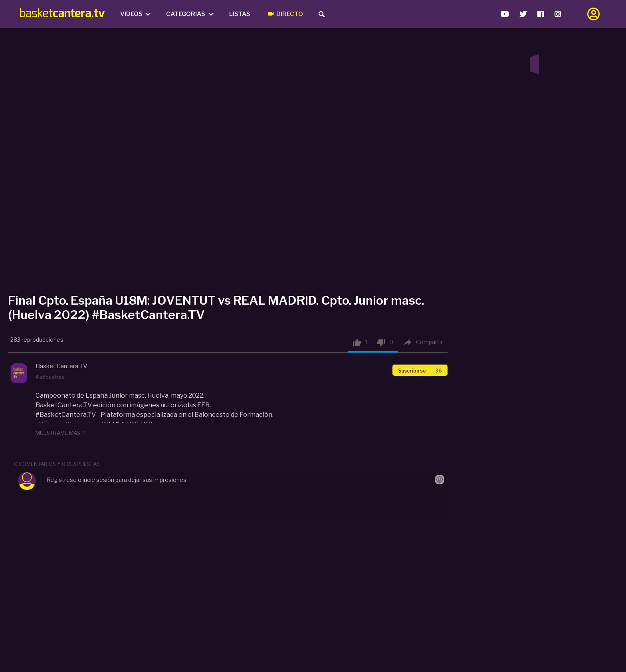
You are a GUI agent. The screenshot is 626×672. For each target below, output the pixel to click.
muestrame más (61, 432)
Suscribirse (420, 371)
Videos (136, 14)
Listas (240, 14)
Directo (286, 14)
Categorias (190, 14)
